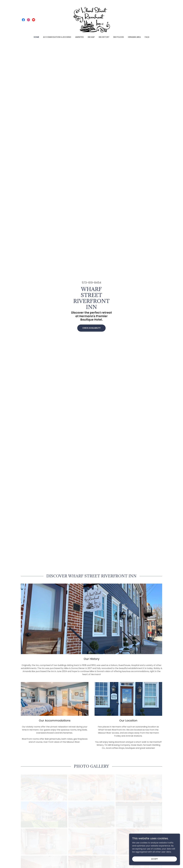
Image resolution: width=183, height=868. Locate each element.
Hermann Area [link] (134, 37)
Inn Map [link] (91, 37)
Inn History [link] (104, 37)
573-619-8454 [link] (91, 283)
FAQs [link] (147, 37)
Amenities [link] (79, 37)
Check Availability (91, 328)
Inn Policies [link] (119, 37)
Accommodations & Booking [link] (57, 37)
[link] (23, 20)
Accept (155, 862)
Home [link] (36, 37)
